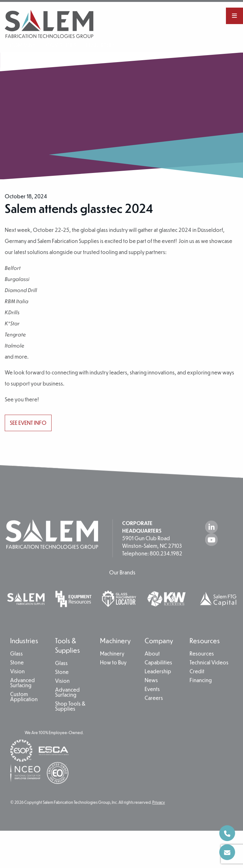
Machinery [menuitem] (115, 655)
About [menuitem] (152, 668)
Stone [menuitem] (17, 677)
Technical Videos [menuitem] (209, 677)
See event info (28, 423)
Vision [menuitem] (17, 686)
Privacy (159, 817)
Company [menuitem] (23, 45)
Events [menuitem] (152, 704)
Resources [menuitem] (205, 655)
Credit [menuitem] (197, 686)
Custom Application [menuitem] (24, 712)
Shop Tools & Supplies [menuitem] (70, 721)
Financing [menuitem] (201, 695)
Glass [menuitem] (16, 668)
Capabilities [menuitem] (61, 45)
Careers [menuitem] (154, 713)
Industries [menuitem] (24, 655)
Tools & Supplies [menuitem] (68, 660)
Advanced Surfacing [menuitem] (22, 698)
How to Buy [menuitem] (113, 677)
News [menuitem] (151, 695)
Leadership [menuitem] (97, 45)
